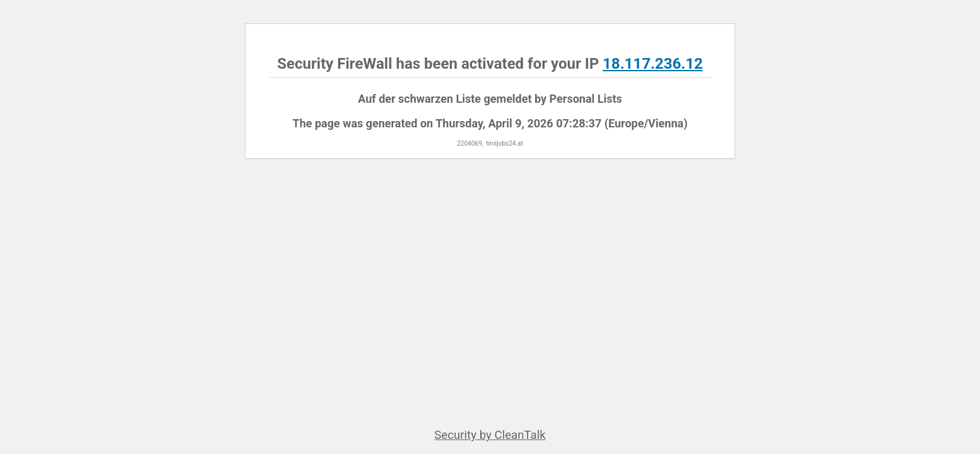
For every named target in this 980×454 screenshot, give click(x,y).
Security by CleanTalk (490, 435)
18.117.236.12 (653, 64)
